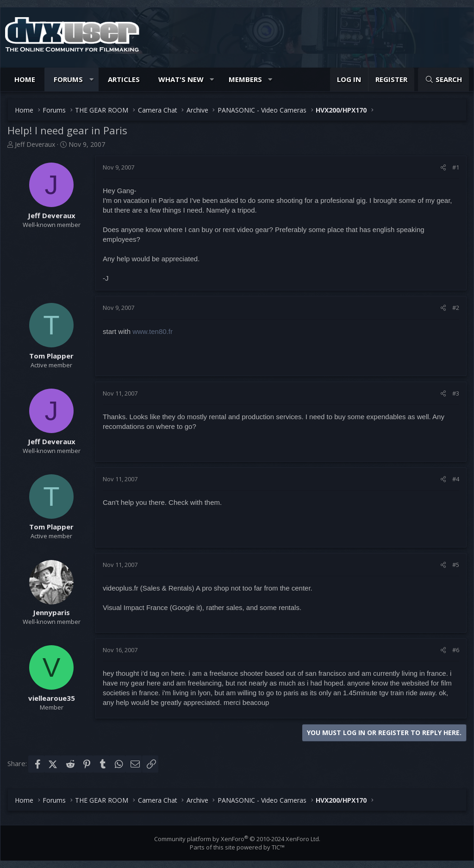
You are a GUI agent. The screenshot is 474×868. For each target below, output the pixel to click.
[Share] (443, 167)
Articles (124, 79)
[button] (91, 79)
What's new (181, 79)
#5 (456, 565)
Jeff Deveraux (35, 144)
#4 (456, 479)
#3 (456, 393)
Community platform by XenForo (237, 839)
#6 (456, 650)
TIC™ (278, 847)
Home (25, 79)
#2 (456, 308)
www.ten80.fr (153, 331)
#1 (456, 167)
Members (245, 79)
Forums (68, 79)
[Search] (443, 79)
